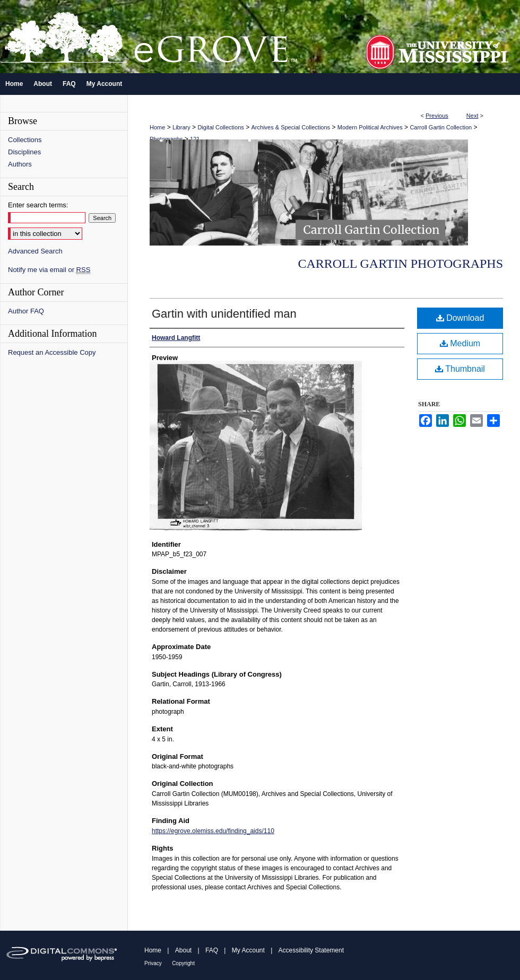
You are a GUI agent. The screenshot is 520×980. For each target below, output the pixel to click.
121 (195, 139)
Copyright (183, 963)
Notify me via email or (49, 270)
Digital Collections (220, 127)
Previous (437, 116)
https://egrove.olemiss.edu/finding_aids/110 (213, 831)
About (183, 950)
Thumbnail (460, 369)
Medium (460, 343)
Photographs (166, 139)
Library (181, 127)
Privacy (153, 963)
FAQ (212, 950)
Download (460, 318)
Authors (20, 164)
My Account (248, 950)
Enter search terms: (38, 205)
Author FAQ (26, 311)
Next (473, 116)
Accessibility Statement (311, 950)
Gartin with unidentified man (224, 314)
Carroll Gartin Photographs (400, 264)
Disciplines (24, 152)
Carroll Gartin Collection (441, 127)
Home (157, 127)
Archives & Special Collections (291, 127)
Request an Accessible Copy (52, 352)
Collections (25, 140)
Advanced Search (35, 251)
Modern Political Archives (370, 127)
